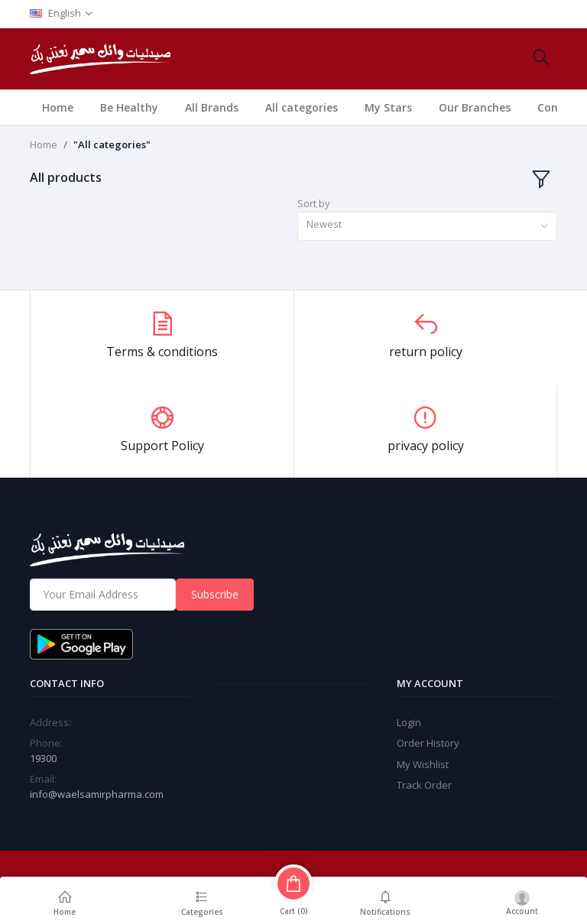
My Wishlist (423, 764)
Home (58, 107)
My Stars (388, 107)
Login (409, 722)
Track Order (424, 785)
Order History (428, 743)
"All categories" (112, 144)
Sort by (314, 203)
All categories (302, 107)
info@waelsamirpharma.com (97, 794)
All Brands (212, 107)
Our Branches (475, 107)
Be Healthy (129, 107)
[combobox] (427, 227)
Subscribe (215, 594)
